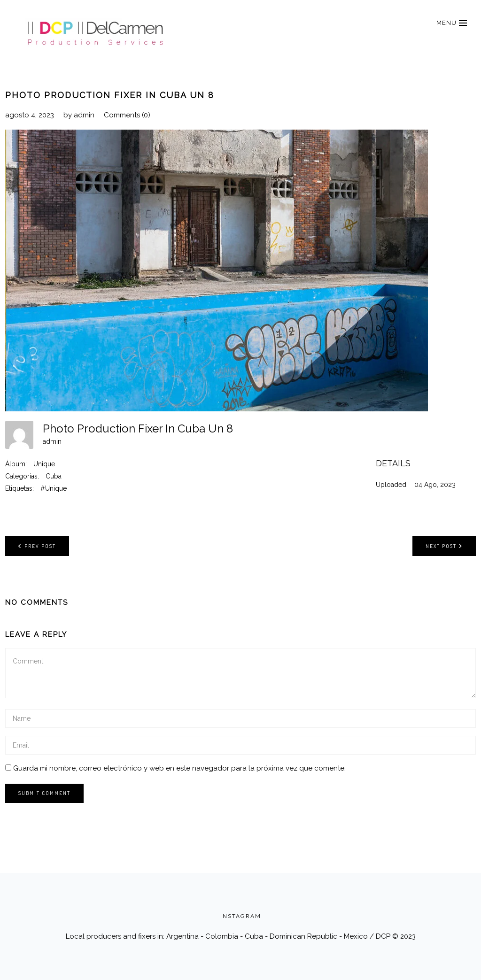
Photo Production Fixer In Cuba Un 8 (110, 95)
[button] (451, 23)
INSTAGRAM (241, 916)
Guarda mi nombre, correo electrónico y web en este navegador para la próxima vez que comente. (179, 768)
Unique (44, 464)
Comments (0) (127, 115)
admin (84, 115)
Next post (444, 546)
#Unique (54, 488)
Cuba (54, 476)
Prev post (37, 546)
